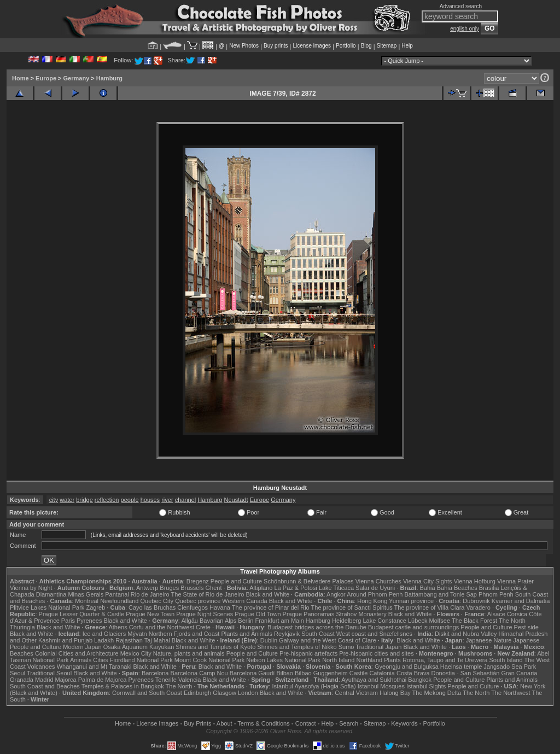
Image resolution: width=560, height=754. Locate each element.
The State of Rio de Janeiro (208, 594)
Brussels (192, 588)
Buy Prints (197, 723)
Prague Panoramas (309, 614)
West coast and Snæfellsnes (374, 634)
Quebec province (198, 601)
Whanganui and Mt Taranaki (94, 667)
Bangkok (420, 680)
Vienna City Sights (428, 581)
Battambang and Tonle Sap (441, 594)
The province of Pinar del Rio (271, 607)
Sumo (346, 647)
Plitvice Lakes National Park (47, 607)
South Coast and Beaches (45, 686)
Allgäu (189, 621)
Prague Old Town (258, 614)
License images (312, 46)
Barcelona (155, 673)
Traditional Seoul (49, 673)
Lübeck (418, 621)
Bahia (428, 588)
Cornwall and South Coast (147, 693)
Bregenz (198, 581)
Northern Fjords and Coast (184, 634)
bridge (84, 500)
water (67, 500)
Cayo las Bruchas (152, 607)
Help (407, 46)
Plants (392, 660)
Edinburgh (197, 693)
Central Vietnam (356, 693)
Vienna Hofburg (475, 581)
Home (21, 78)
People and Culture (236, 581)
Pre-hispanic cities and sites (376, 653)
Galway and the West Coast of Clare (328, 640)
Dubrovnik (476, 601)
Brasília (489, 588)
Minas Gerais (86, 594)
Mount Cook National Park (209, 660)
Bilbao (285, 673)
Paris (68, 621)
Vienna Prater (515, 581)
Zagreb (95, 607)
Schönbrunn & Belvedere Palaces (309, 581)
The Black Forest (474, 621)
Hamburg (109, 78)
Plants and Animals (247, 634)
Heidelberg (346, 621)
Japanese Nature (489, 640)
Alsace (496, 614)
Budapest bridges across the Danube (317, 627)
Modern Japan (82, 647)
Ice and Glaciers (104, 634)
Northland (370, 660)
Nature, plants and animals (189, 653)
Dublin (269, 640)
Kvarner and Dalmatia (521, 601)
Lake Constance (384, 621)
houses (150, 500)
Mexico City (136, 653)
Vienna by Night (31, 588)
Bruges (169, 588)
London (248, 693)
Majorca (66, 680)
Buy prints (276, 46)
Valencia (189, 680)
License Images (157, 723)
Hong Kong (372, 601)
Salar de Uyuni (375, 588)
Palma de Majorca (103, 680)
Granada (22, 680)
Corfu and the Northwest (162, 627)
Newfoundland (119, 601)
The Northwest (511, 693)
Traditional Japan (378, 647)
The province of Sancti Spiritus (352, 607)
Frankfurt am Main (280, 621)
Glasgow (224, 693)
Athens (118, 627)
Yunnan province (411, 601)
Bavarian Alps (218, 621)
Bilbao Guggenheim (321, 673)
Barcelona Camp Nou (199, 673)
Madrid (44, 680)
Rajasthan (129, 640)
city (54, 500)
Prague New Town (150, 614)
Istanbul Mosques (381, 686)
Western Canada (244, 601)
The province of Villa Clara (430, 607)
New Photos (244, 46)
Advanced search (461, 6)
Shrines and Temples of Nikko (297, 647)
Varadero (478, 607)
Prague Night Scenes (205, 614)
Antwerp (147, 588)
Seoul (17, 673)
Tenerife (166, 680)
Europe (46, 78)
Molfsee (440, 621)
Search (349, 723)
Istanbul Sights (426, 686)
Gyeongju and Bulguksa (407, 667)
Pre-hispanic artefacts (308, 653)
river (167, 500)
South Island (506, 660)
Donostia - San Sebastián (466, 673)
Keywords (404, 723)
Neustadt (236, 500)
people (130, 500)
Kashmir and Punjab (65, 640)
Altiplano (261, 588)
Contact (306, 723)
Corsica (517, 614)
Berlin (246, 621)
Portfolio (346, 46)
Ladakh (104, 640)
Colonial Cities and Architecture (77, 653)
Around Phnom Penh (375, 594)
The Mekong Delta (437, 693)
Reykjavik (287, 634)
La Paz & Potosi (296, 588)
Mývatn (137, 634)
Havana (220, 607)
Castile (359, 673)
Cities (101, 660)
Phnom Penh (496, 594)
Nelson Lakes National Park (283, 660)
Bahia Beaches (457, 588)
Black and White (268, 594)
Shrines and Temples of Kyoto (215, 647)
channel (186, 500)
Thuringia (22, 627)
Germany (77, 78)
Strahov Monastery (361, 614)
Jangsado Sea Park (510, 667)
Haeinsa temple (461, 667)
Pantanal (117, 594)
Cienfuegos (192, 607)
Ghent (214, 588)
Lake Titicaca (336, 588)
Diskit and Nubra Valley (466, 634)
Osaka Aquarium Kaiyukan (139, 647)
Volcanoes (41, 667)
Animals (81, 660)
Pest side (526, 627)
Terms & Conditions (263, 723)
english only (465, 29)
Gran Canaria (519, 673)
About (224, 723)
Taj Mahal (157, 640)
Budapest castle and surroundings (413, 627)
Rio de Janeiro (150, 594)
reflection (107, 500)
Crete (203, 627)
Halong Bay (395, 693)
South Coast (318, 634)
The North (512, 621)
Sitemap (387, 46)
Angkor (336, 594)
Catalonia (382, 673)
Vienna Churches (378, 581)
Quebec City (157, 601)
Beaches (22, 653)
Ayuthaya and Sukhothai (374, 680)
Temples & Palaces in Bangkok (123, 686)
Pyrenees (89, 621)
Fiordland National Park (141, 660)
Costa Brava (413, 673)
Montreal (87, 601)
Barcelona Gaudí (252, 673)
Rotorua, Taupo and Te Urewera (445, 660)
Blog (366, 46)
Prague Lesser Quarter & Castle (82, 614)
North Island (338, 660)
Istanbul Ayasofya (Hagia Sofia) (314, 686)
